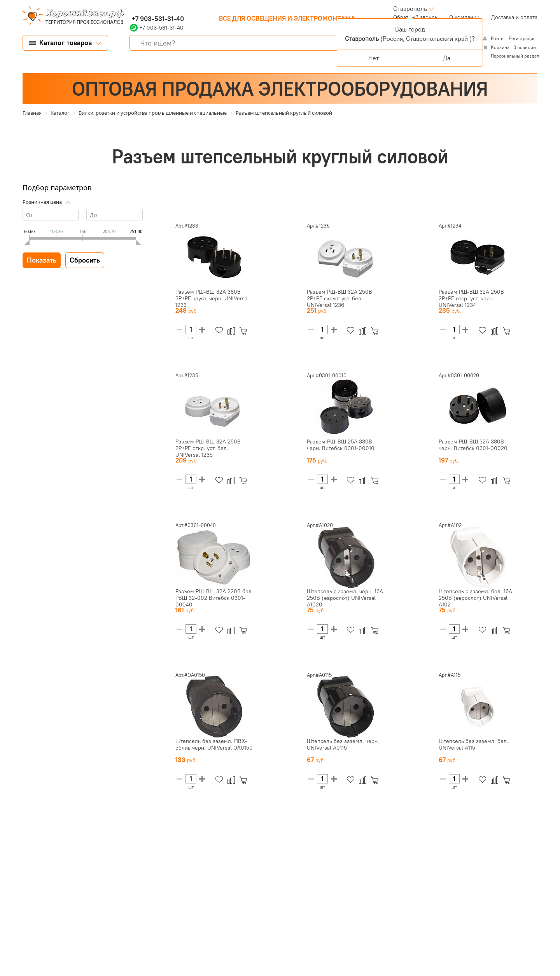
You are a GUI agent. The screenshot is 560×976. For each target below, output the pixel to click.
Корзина (500, 47)
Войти (498, 38)
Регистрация (522, 38)
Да (447, 58)
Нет (374, 58)
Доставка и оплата (514, 17)
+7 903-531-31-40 (157, 19)
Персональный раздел (515, 56)
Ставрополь (410, 9)
